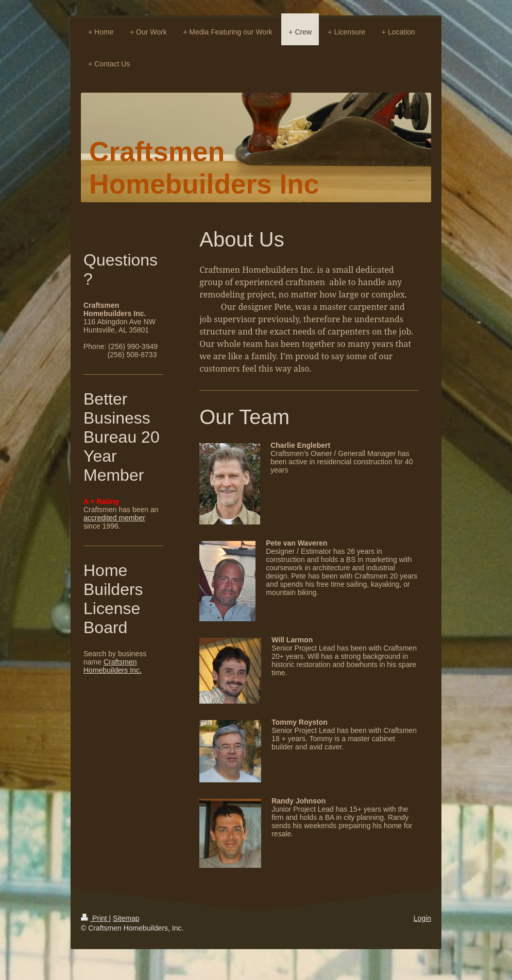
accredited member (114, 518)
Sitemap (126, 918)
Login (422, 918)
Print (95, 918)
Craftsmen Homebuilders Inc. (113, 666)
